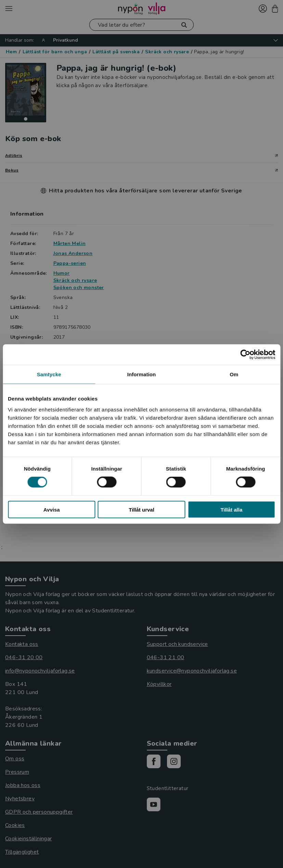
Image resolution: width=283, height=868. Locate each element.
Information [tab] (142, 374)
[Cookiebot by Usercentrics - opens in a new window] (245, 355)
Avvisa (52, 509)
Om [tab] (234, 374)
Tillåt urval (141, 509)
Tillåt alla (231, 509)
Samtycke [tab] (49, 374)
